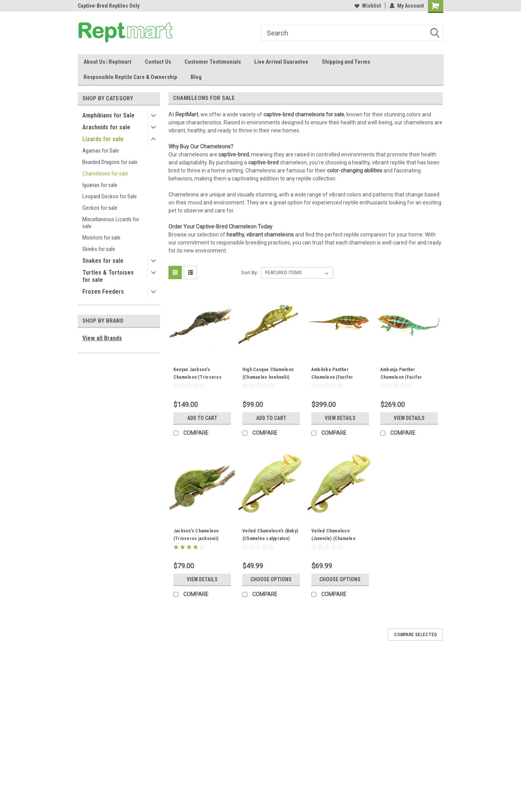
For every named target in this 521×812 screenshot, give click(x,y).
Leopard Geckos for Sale (110, 196)
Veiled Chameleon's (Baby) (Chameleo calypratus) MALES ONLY (270, 539)
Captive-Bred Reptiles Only (109, 6)
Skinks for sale (99, 249)
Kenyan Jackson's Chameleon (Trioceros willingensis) (197, 377)
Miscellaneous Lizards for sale (111, 223)
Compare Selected (415, 635)
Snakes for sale (103, 261)
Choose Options (271, 579)
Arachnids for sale (106, 127)
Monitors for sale (101, 238)
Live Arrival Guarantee (281, 62)
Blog (196, 77)
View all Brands (102, 338)
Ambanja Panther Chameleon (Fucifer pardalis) (401, 377)
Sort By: (250, 273)
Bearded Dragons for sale (110, 162)
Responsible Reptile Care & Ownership (130, 77)
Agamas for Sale (101, 151)
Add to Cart (202, 418)
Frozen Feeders (103, 292)
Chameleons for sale (105, 174)
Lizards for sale (103, 139)
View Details (340, 418)
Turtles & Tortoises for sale (108, 276)
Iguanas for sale (100, 185)
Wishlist (368, 6)
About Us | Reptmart (107, 62)
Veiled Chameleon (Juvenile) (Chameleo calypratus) (333, 539)
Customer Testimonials (213, 62)
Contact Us (158, 62)
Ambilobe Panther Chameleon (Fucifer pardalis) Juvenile (332, 377)
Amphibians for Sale (108, 115)
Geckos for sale (100, 208)
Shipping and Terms (346, 62)
